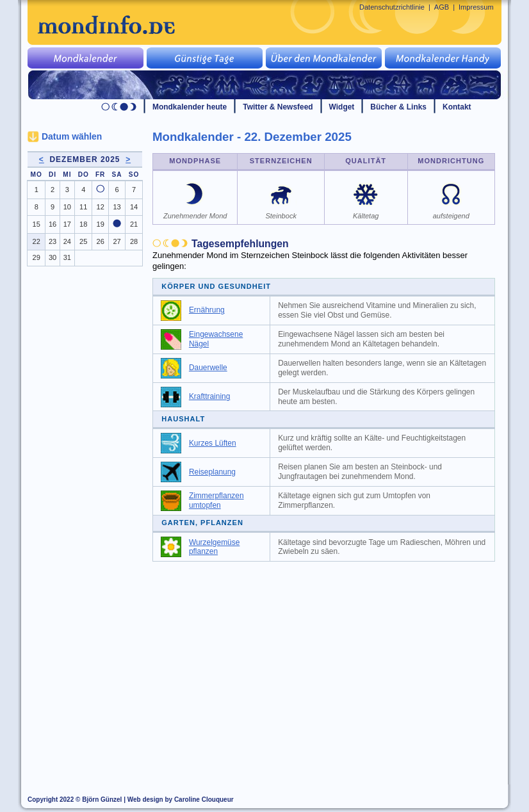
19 (101, 224)
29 (37, 257)
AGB (442, 7)
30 (53, 257)
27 (117, 241)
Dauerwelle (208, 368)
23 (53, 241)
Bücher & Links (398, 107)
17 (67, 224)
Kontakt (457, 107)
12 (101, 207)
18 (83, 224)
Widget (342, 107)
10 (67, 207)
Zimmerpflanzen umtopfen (216, 500)
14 (134, 207)
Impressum (476, 7)
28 (134, 241)
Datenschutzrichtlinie (392, 7)
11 (83, 207)
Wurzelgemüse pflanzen (215, 547)
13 (117, 207)
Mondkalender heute (190, 107)
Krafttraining (209, 396)
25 (83, 241)
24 (67, 241)
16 (53, 224)
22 (37, 241)
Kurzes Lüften (213, 443)
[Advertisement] (331, 664)
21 (134, 224)
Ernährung (207, 310)
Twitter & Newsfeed (278, 107)
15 (37, 224)
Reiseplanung (212, 472)
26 (101, 241)
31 (67, 257)
